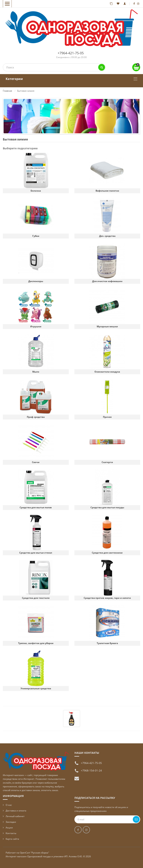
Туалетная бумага (107, 643)
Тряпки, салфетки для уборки (36, 643)
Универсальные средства (36, 688)
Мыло (36, 372)
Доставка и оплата (16, 811)
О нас (9, 805)
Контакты (11, 833)
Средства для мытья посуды (107, 507)
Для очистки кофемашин (107, 281)
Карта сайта (12, 839)
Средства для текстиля (36, 598)
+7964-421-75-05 (71, 53)
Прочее (107, 417)
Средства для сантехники (107, 553)
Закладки (11, 822)
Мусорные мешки (107, 326)
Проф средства (36, 417)
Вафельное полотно (107, 191)
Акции (9, 828)
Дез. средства (107, 236)
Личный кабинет (15, 816)
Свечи (36, 462)
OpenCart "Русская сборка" (34, 853)
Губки (36, 236)
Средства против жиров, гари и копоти (107, 598)
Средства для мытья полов (36, 507)
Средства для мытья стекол (36, 553)
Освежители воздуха (107, 372)
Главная (7, 91)
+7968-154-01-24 (91, 770)
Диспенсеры (36, 281)
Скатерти (107, 462)
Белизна (36, 191)
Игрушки (36, 326)
